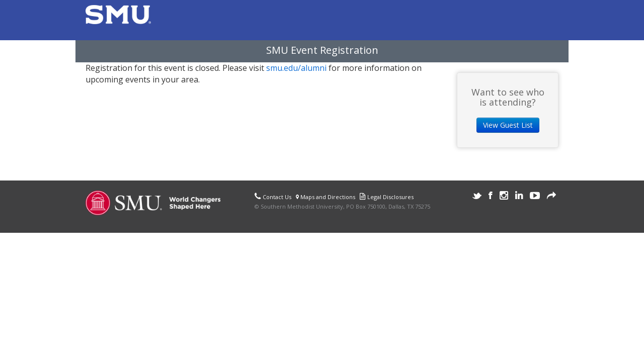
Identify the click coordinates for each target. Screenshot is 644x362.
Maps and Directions (326, 197)
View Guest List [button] (508, 125)
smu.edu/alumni (296, 68)
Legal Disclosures (390, 197)
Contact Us (277, 197)
